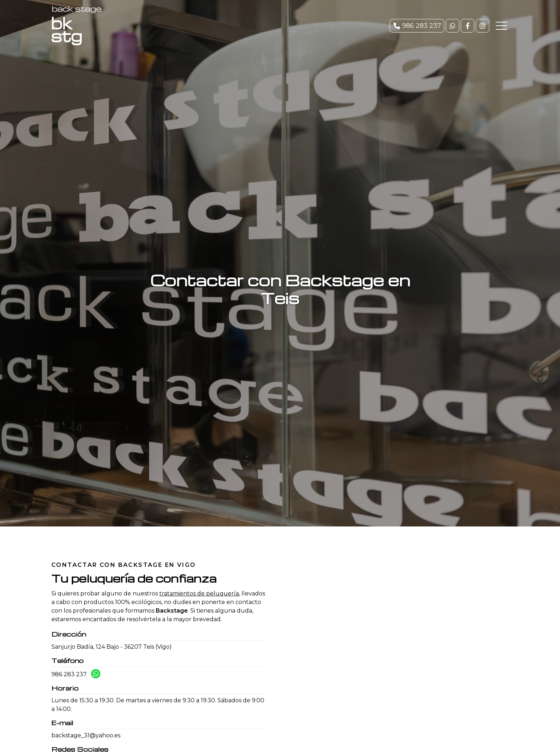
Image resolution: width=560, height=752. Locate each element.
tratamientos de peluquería (199, 593)
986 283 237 (69, 674)
